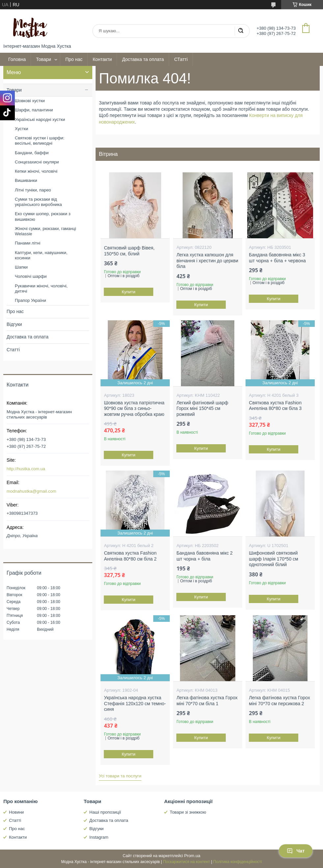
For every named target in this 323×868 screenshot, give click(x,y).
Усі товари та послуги (120, 776)
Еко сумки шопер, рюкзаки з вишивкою (43, 216)
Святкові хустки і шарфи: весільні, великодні (40, 141)
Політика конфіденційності (238, 862)
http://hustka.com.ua (26, 469)
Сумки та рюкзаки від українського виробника (38, 202)
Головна (17, 59)
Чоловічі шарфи (31, 276)
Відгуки (14, 324)
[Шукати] (241, 31)
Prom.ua (192, 856)
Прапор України (30, 300)
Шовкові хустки (30, 101)
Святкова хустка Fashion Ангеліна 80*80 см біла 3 (275, 406)
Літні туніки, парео (33, 190)
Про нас (74, 59)
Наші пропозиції (105, 812)
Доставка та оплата (143, 59)
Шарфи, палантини (34, 110)
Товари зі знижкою (188, 812)
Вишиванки (26, 180)
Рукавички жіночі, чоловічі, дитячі (41, 289)
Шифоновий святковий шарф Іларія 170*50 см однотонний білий (273, 559)
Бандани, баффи (32, 153)
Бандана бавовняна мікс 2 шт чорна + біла (204, 556)
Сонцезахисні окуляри (37, 162)
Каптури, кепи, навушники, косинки (41, 255)
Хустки (21, 129)
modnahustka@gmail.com (31, 491)
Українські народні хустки (40, 119)
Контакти (102, 59)
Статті (13, 350)
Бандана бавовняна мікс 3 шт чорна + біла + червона (277, 258)
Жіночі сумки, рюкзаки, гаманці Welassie (45, 231)
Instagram (99, 837)
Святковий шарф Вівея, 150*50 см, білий (129, 251)
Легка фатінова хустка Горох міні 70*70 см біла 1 (207, 701)
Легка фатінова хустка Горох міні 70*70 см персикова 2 (279, 701)
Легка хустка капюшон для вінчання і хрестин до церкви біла (207, 260)
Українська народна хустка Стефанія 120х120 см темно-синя (135, 703)
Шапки (21, 267)
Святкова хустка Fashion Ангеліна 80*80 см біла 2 (130, 556)
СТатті (181, 59)
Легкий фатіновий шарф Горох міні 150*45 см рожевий (202, 408)
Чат (296, 851)
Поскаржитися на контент (187, 862)
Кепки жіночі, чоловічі (36, 171)
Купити (129, 292)
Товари (44, 59)
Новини (16, 812)
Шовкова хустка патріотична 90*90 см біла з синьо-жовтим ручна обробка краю (134, 408)
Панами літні (28, 243)
